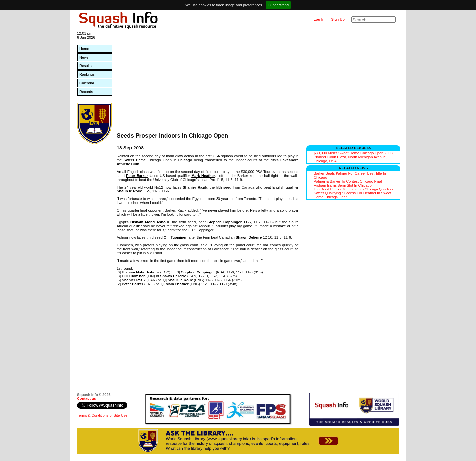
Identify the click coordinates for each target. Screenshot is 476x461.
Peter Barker (137, 176)
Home (84, 49)
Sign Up (338, 19)
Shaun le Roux (129, 191)
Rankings (87, 74)
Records (86, 92)
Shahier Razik (195, 187)
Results (85, 66)
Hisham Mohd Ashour (150, 222)
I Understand (278, 5)
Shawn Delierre (249, 237)
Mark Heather (203, 176)
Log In (319, 19)
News (84, 57)
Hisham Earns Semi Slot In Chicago (343, 185)
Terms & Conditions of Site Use (102, 415)
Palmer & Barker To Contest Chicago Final (348, 181)
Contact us (86, 398)
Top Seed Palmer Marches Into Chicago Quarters (353, 189)
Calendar (87, 83)
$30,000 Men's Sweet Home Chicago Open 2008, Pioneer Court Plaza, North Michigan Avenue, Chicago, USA (354, 157)
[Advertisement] (258, 83)
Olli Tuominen (176, 237)
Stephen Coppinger (224, 222)
